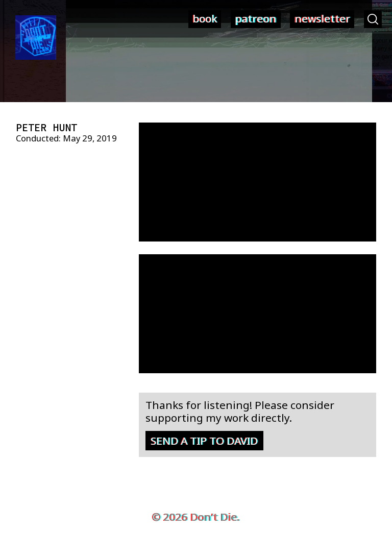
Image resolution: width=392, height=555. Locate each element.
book (205, 18)
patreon (255, 18)
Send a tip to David (204, 441)
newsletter (322, 18)
